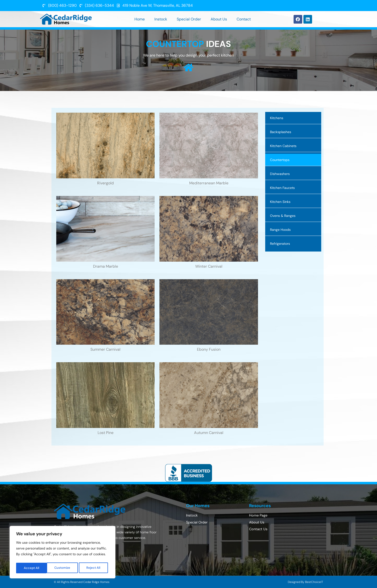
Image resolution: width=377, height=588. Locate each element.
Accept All (94, 568)
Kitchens (277, 118)
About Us (219, 19)
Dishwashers (280, 174)
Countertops (280, 160)
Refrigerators (280, 244)
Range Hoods (280, 230)
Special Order (189, 19)
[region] (63, 553)
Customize (32, 568)
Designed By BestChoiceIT (305, 582)
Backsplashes (281, 132)
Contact (244, 19)
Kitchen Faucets (282, 188)
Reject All (63, 568)
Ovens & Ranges (283, 216)
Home (140, 19)
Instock (161, 19)
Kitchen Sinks (280, 202)
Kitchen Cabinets (283, 146)
